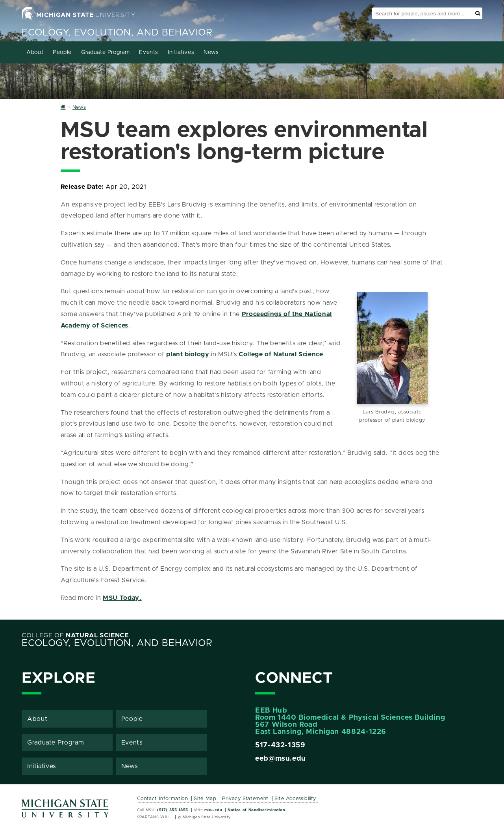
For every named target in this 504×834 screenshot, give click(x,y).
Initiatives (181, 52)
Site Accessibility (296, 799)
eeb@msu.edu (281, 759)
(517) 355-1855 (173, 810)
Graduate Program (105, 52)
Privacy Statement (245, 799)
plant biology (188, 354)
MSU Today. (122, 598)
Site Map (205, 799)
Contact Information (163, 799)
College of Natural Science (281, 354)
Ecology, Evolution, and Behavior (117, 33)
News (211, 52)
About (35, 52)
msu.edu (213, 810)
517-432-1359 (280, 745)
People (62, 52)
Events (149, 52)
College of (75, 635)
